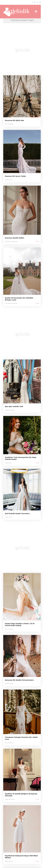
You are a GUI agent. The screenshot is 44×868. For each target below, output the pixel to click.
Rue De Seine (9, 124)
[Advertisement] (22, 50)
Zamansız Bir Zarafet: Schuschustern (19, 680)
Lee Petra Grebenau (11, 242)
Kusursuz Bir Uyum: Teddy (15, 176)
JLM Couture (9, 629)
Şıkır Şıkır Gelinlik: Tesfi (14, 407)
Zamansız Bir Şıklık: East (14, 120)
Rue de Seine (9, 743)
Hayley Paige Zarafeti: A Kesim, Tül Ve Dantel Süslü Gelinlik (20, 625)
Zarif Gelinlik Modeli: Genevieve (17, 514)
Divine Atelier (9, 684)
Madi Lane (8, 463)
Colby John (8, 517)
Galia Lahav (8, 180)
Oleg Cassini (9, 861)
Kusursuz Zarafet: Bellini (14, 238)
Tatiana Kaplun (10, 410)
